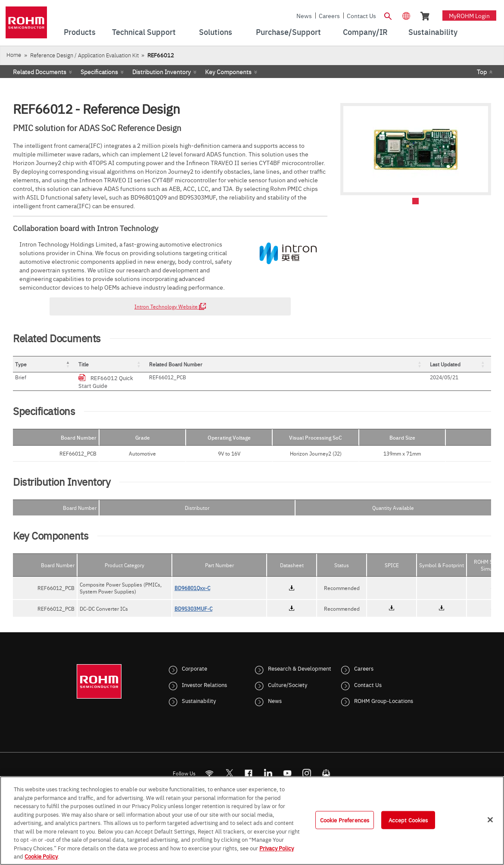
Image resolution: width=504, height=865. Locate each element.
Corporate (194, 660)
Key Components (228, 72)
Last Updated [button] (461, 364)
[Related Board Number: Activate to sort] (395, 364)
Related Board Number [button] (376, 364)
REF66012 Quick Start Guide (159, 378)
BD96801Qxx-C (192, 580)
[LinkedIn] (268, 765)
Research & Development (300, 660)
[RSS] (210, 765)
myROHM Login (469, 16)
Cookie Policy (41, 856)
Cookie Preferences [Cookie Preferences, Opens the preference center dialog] (345, 820)
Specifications (99, 72)
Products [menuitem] (80, 32)
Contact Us (361, 16)
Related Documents (40, 72)
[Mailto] (326, 765)
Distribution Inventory (162, 72)
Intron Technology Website (170, 306)
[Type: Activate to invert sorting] (61, 364)
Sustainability (199, 693)
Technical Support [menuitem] (144, 32)
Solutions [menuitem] (216, 32)
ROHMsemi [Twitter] (229, 765)
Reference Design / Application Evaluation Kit (84, 55)
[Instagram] (307, 765)
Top (482, 72)
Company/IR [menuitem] (365, 32)
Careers (329, 16)
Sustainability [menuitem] (433, 32)
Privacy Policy (277, 848)
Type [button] (21, 364)
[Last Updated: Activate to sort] (467, 364)
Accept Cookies (408, 820)
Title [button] (116, 364)
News (304, 16)
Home (14, 55)
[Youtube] (288, 765)
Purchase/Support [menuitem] (288, 32)
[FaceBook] (249, 765)
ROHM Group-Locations (384, 693)
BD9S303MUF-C (193, 601)
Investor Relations (204, 677)
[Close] (490, 820)
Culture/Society (288, 677)
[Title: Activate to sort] (228, 364)
